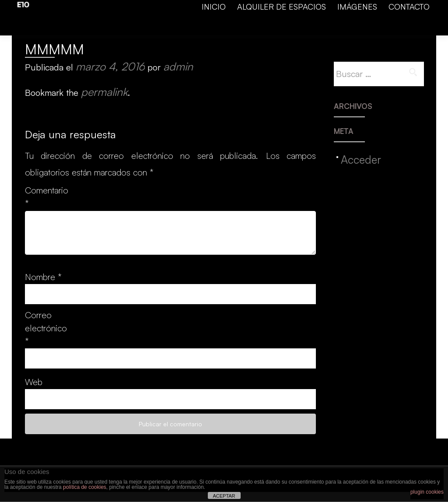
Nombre (43, 277)
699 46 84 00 (316, 31)
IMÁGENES (357, 6)
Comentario (44, 197)
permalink (104, 92)
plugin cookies (427, 492)
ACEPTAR (224, 496)
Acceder (361, 160)
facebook (200, 31)
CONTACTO (409, 6)
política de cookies (85, 487)
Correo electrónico (44, 328)
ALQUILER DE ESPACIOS (282, 6)
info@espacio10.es (254, 31)
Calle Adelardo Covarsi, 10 (387, 31)
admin (178, 66)
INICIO (214, 6)
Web (34, 382)
